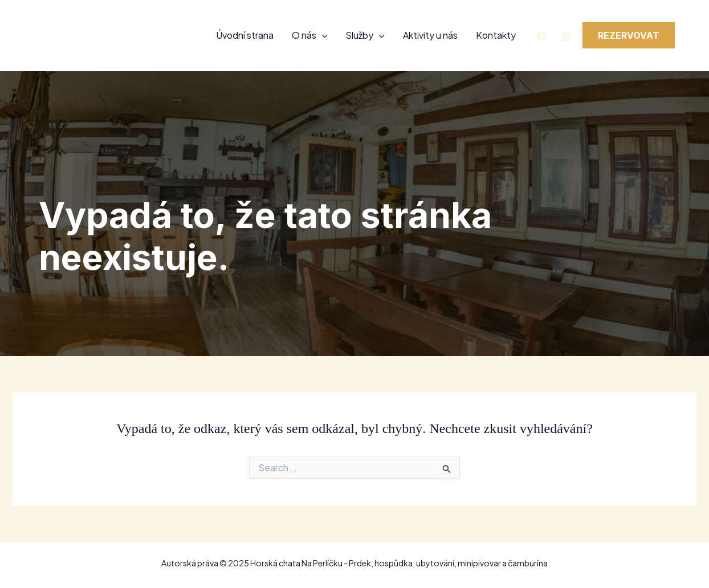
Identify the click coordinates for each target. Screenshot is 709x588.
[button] (629, 35)
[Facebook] (541, 36)
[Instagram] (566, 36)
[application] (322, 35)
